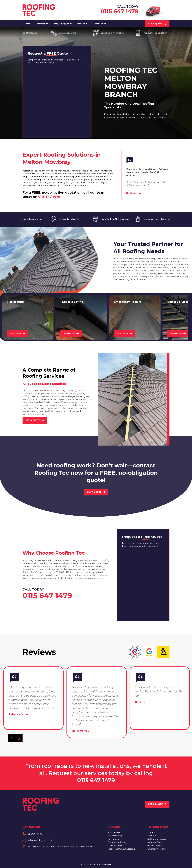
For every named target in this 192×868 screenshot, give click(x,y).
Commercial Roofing (117, 842)
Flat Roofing (113, 839)
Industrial (152, 836)
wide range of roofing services (70, 390)
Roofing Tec (31, 171)
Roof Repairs (114, 832)
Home (28, 24)
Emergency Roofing (157, 849)
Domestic (152, 832)
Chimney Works (115, 845)
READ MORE (18, 333)
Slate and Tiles (155, 842)
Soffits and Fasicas (157, 839)
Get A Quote (157, 24)
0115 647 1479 (119, 11)
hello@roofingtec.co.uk (40, 840)
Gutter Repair (154, 845)
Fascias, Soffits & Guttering (121, 849)
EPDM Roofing (115, 836)
